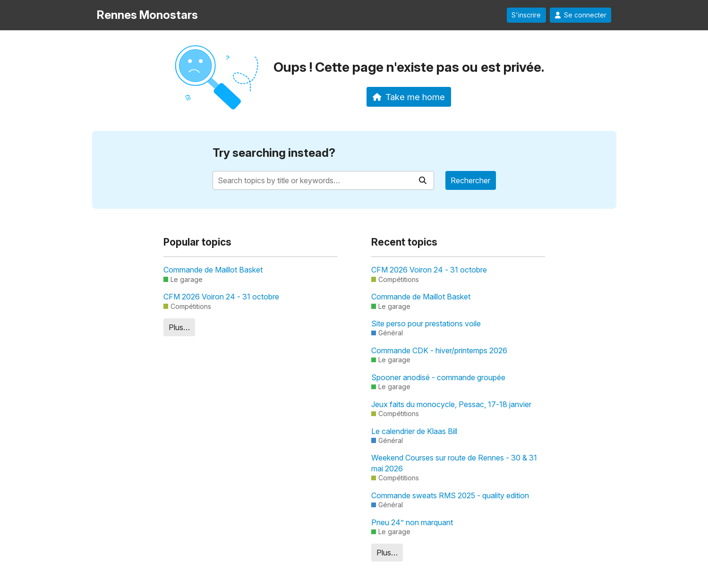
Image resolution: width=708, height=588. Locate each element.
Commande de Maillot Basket (213, 270)
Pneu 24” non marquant (412, 522)
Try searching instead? (274, 153)
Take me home (409, 97)
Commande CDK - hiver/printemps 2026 (439, 350)
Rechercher (470, 180)
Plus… (179, 327)
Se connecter (580, 15)
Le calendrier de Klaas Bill (414, 431)
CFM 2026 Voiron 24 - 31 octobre (221, 297)
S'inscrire (526, 15)
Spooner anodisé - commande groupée (438, 377)
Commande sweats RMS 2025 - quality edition (450, 495)
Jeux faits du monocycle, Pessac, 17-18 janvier (451, 404)
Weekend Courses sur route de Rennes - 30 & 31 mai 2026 (454, 463)
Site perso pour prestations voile (426, 324)
